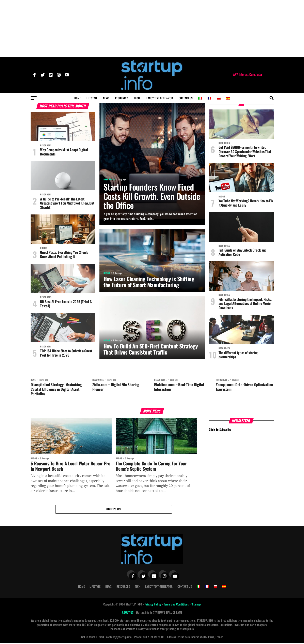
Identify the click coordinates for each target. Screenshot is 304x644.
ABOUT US (128, 613)
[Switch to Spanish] (228, 98)
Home (78, 98)
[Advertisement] (152, 28)
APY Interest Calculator (248, 74)
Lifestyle (92, 98)
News (106, 98)
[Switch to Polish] (219, 98)
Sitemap (196, 605)
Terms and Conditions (177, 605)
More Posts (114, 510)
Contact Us (186, 98)
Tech (137, 98)
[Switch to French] (209, 98)
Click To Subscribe (220, 430)
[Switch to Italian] (200, 98)
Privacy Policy (153, 605)
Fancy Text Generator (160, 98)
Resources (122, 98)
